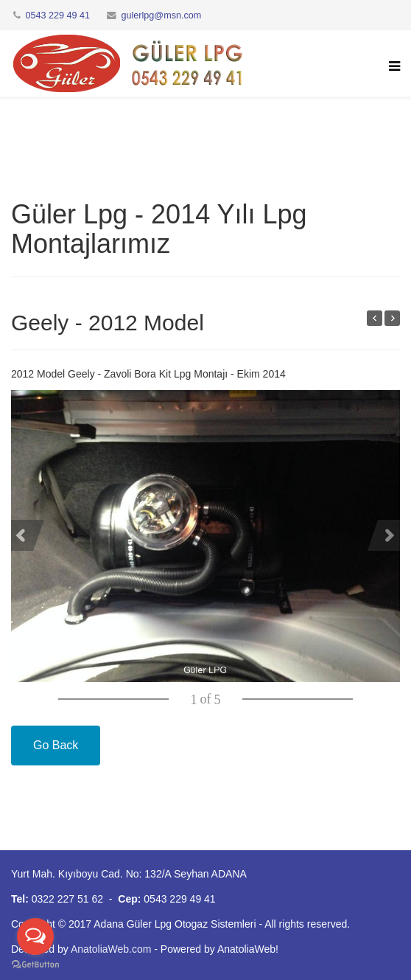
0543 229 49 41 (58, 15)
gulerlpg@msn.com (162, 15)
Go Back (56, 745)
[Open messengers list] (35, 936)
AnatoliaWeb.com (111, 949)
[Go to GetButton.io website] (35, 965)
